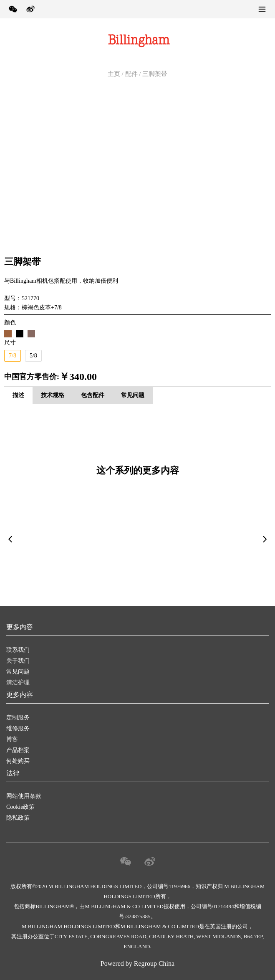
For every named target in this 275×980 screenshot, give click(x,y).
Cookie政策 (20, 807)
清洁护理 (18, 682)
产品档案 (18, 750)
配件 (131, 74)
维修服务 (18, 728)
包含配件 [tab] (93, 395)
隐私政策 (18, 818)
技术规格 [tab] (53, 395)
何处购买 (18, 761)
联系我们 (18, 650)
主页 (114, 74)
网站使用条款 (24, 796)
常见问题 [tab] (133, 395)
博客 (12, 739)
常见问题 (18, 672)
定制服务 (18, 718)
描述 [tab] (18, 395)
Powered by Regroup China (137, 964)
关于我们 (18, 661)
